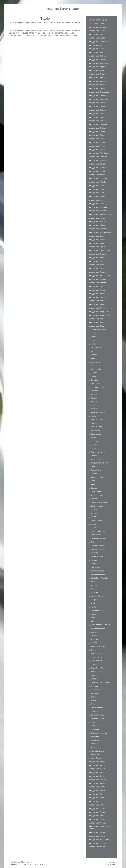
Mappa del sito (27, 862)
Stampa (16, 862)
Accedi (112, 862)
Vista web (111, 864)
